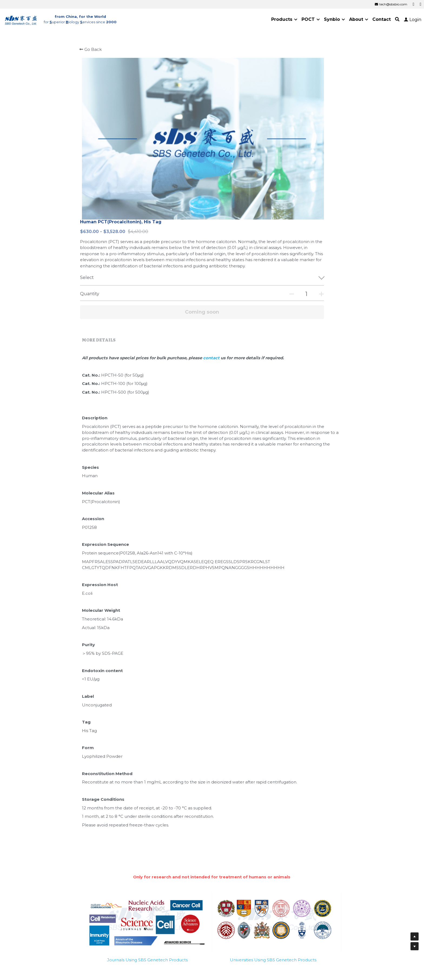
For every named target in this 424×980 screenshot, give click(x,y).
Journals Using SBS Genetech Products (147, 834)
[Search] (397, 19)
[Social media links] (413, 4)
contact (226, 233)
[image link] (21, 19)
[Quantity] (293, 169)
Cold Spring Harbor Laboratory (253, 898)
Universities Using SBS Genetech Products (273, 834)
